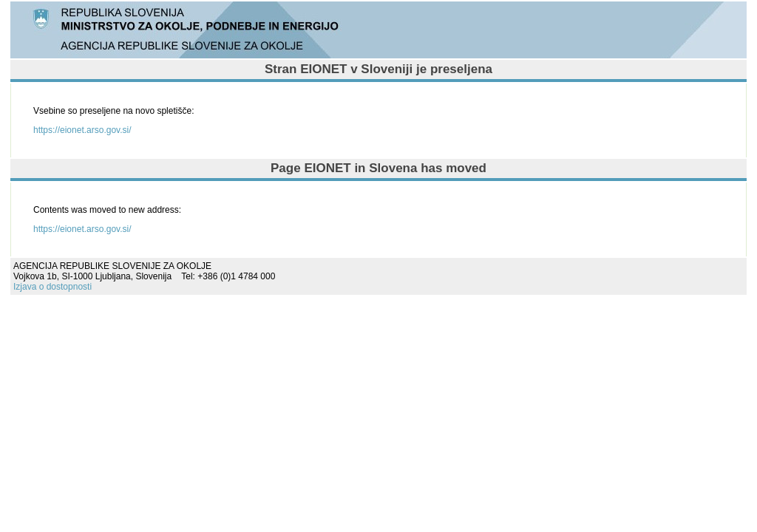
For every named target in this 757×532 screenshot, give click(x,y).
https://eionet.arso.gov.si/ (82, 130)
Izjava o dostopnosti (52, 287)
